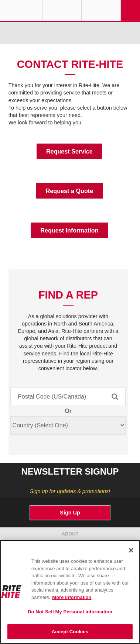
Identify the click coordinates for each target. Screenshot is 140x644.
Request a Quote (70, 191)
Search (111, 10)
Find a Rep (72, 10)
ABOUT (70, 534)
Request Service (69, 151)
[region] (70, 592)
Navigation (130, 10)
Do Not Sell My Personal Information (70, 612)
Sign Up (70, 513)
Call (91, 10)
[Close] (131, 550)
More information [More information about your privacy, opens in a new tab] (72, 597)
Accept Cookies (70, 632)
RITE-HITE (21, 10)
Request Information (69, 230)
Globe (52, 10)
